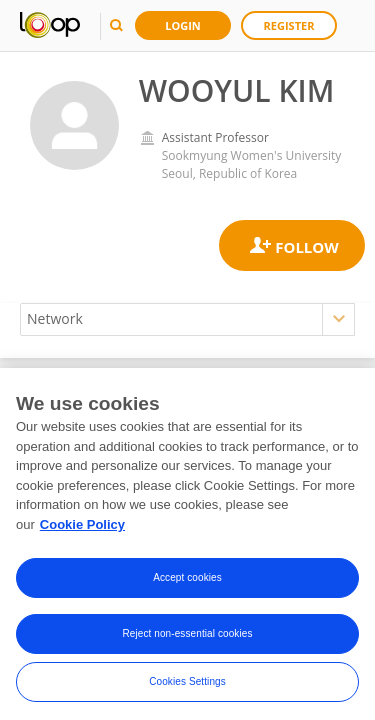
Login (183, 25)
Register (289, 25)
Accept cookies (187, 583)
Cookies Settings (187, 687)
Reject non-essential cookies (187, 639)
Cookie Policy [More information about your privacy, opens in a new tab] (82, 529)
